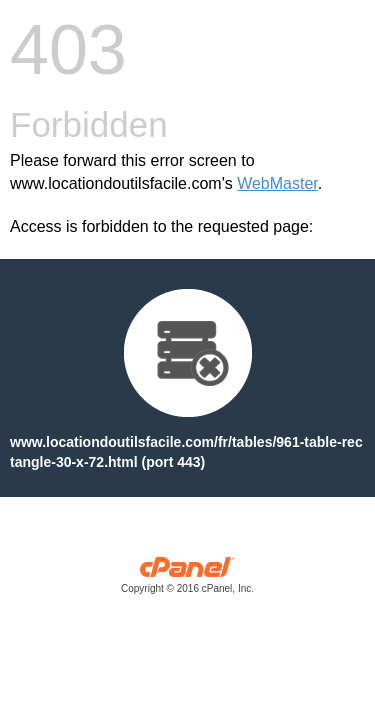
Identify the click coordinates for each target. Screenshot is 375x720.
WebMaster (277, 183)
